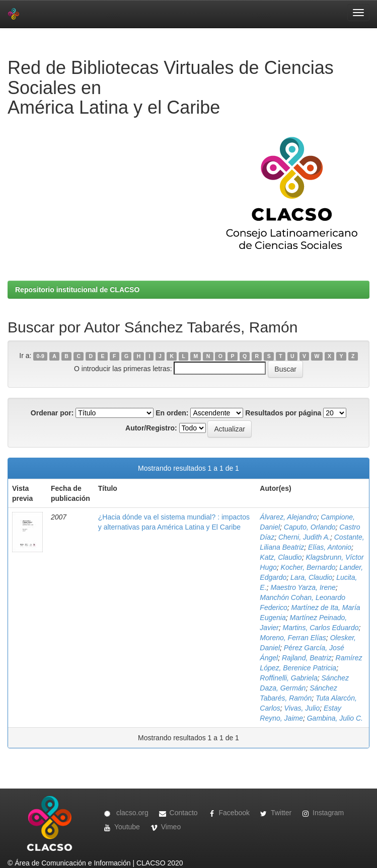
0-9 (41, 356)
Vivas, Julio (302, 708)
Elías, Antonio (330, 547)
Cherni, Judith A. (304, 537)
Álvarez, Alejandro (288, 517)
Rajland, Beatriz (307, 658)
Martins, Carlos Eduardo (321, 628)
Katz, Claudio (281, 557)
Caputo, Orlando (310, 527)
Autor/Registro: (151, 428)
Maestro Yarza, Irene (303, 587)
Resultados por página (283, 413)
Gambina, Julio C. (335, 718)
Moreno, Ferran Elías (293, 638)
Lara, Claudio (311, 577)
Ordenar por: (52, 413)
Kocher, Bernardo (308, 567)
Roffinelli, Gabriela (288, 678)
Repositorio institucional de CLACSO (77, 290)
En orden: (172, 413)
